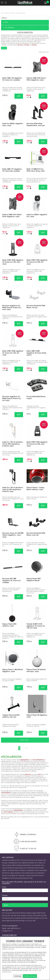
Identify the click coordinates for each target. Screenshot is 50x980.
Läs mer (4, 48)
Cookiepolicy (35, 970)
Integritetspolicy (7, 972)
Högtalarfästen (21, 13)
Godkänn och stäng (30, 976)
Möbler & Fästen (10, 13)
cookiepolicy (11, 949)
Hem (2, 13)
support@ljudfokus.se (14, 928)
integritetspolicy (21, 967)
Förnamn (5, 895)
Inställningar (18, 976)
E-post (4, 887)
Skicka (6, 905)
